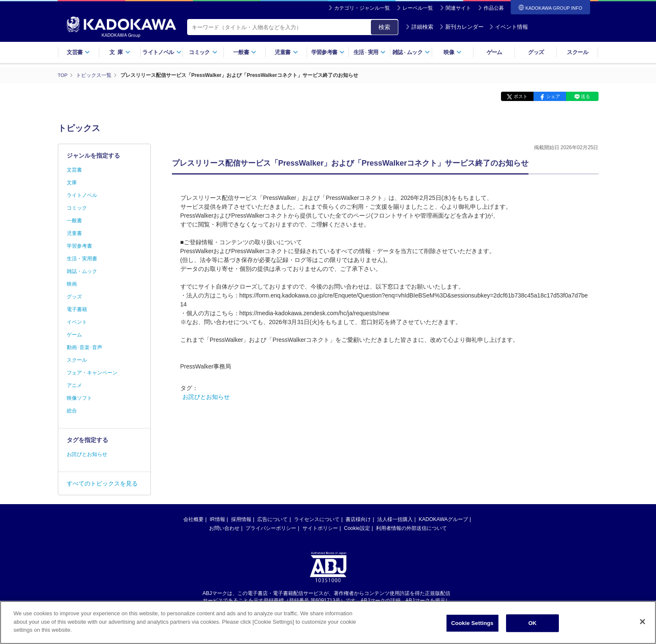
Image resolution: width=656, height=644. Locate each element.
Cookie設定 (357, 528)
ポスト (521, 96)
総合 (72, 411)
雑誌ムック (411, 52)
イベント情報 (509, 27)
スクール (577, 52)
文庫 (72, 183)
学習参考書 (328, 52)
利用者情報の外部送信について (411, 528)
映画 (72, 284)
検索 (384, 27)
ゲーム (494, 52)
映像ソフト (79, 398)
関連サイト (458, 8)
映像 (453, 52)
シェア (553, 96)
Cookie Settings (472, 625)
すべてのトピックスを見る (102, 483)
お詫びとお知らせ (206, 397)
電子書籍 (77, 309)
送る (585, 96)
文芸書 (78, 52)
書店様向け (358, 519)
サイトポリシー (320, 528)
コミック (203, 52)
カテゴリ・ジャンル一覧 (362, 8)
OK (533, 625)
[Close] (642, 623)
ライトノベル (162, 52)
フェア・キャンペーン (92, 373)
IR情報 (218, 519)
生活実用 (370, 52)
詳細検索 (419, 27)
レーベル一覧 (418, 8)
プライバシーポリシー (271, 528)
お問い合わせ (224, 528)
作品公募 (494, 8)
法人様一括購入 (395, 519)
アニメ (74, 385)
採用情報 (241, 519)
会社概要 (193, 519)
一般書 (245, 52)
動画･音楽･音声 (84, 347)
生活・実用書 (82, 259)
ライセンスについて (317, 519)
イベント (77, 322)
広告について (272, 519)
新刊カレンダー (461, 27)
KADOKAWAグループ (443, 519)
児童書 (286, 52)
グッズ (536, 52)
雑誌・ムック (82, 271)
